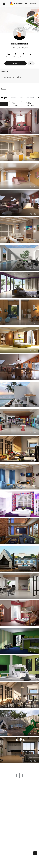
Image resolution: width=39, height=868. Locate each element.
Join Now (33, 4)
